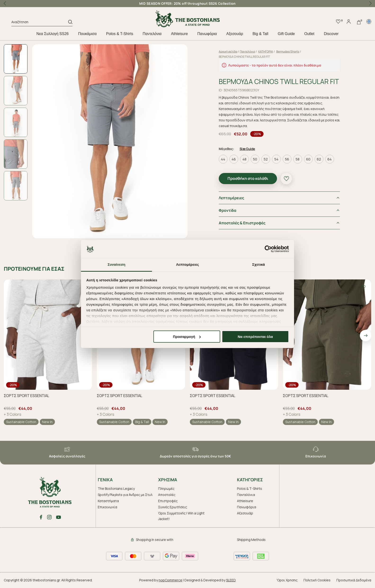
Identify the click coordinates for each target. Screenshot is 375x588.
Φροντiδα (228, 210)
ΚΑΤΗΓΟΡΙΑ (266, 51)
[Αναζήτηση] (40, 23)
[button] (370, 4)
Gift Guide (286, 34)
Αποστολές (167, 495)
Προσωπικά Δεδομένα (354, 580)
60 (308, 159)
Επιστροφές (168, 501)
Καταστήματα (108, 501)
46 (234, 159)
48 (244, 159)
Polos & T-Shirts (120, 34)
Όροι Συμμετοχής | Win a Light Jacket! (181, 516)
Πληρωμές (166, 489)
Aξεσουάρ (235, 34)
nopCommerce (170, 580)
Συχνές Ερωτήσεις (173, 507)
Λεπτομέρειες (231, 198)
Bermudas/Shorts (288, 51)
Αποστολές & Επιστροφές (242, 223)
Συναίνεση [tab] (116, 264)
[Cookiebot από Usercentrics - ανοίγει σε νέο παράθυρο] (268, 249)
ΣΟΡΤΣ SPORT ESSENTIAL (27, 396)
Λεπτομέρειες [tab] (188, 264)
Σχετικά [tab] (258, 264)
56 (287, 159)
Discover (331, 34)
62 (319, 159)
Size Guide (247, 149)
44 (223, 159)
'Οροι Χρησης (287, 580)
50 (255, 159)
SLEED (231, 580)
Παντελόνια (152, 34)
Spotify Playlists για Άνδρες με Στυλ (125, 495)
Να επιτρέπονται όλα (255, 337)
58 (298, 159)
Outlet (309, 34)
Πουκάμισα (87, 34)
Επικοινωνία (107, 507)
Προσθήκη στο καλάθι (248, 178)
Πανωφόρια (207, 34)
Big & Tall (260, 34)
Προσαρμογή (187, 337)
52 (266, 159)
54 (276, 159)
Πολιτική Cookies (317, 580)
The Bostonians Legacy (116, 489)
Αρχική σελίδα (228, 51)
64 (330, 159)
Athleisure (179, 34)
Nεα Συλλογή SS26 (53, 34)
